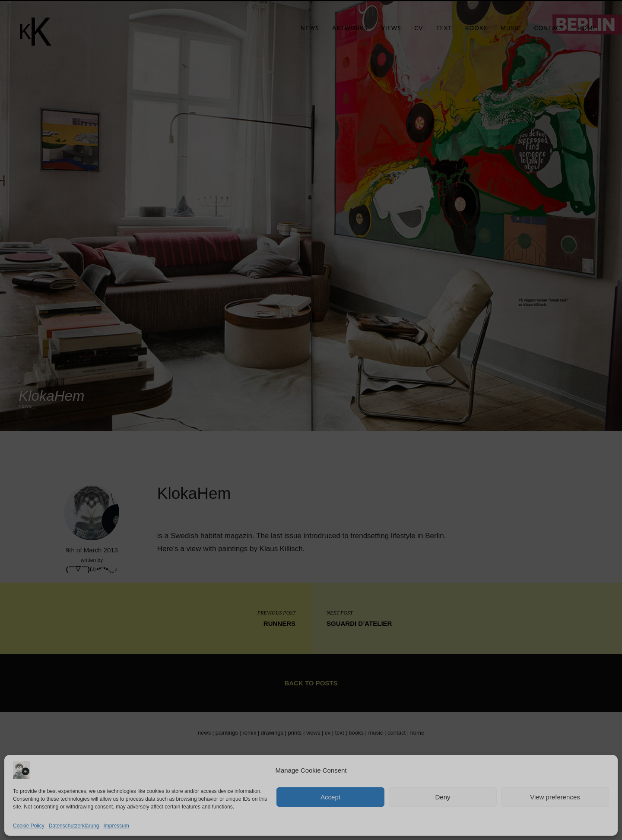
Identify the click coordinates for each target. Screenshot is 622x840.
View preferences (555, 797)
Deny (443, 797)
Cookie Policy (29, 826)
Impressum (116, 826)
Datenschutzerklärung (74, 826)
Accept (330, 797)
